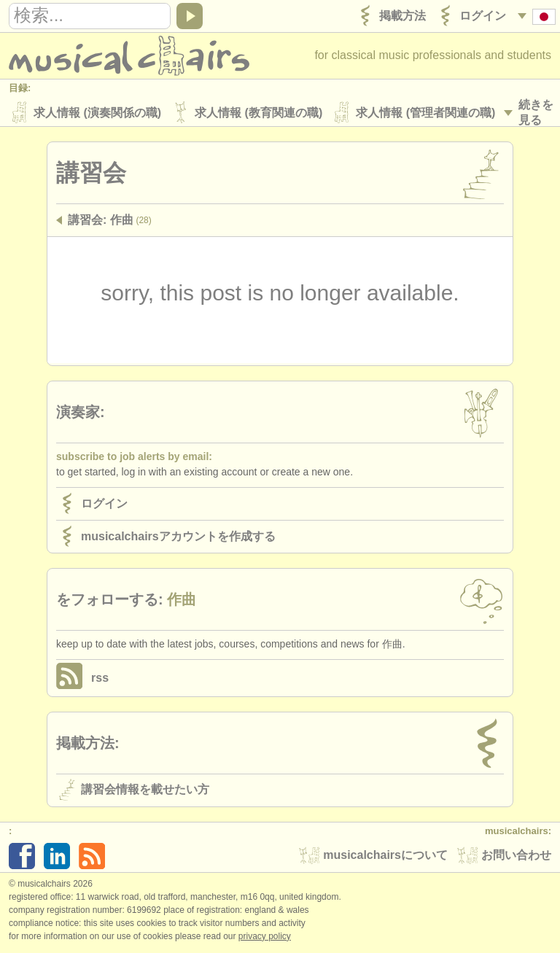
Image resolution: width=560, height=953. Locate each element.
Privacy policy (265, 938)
